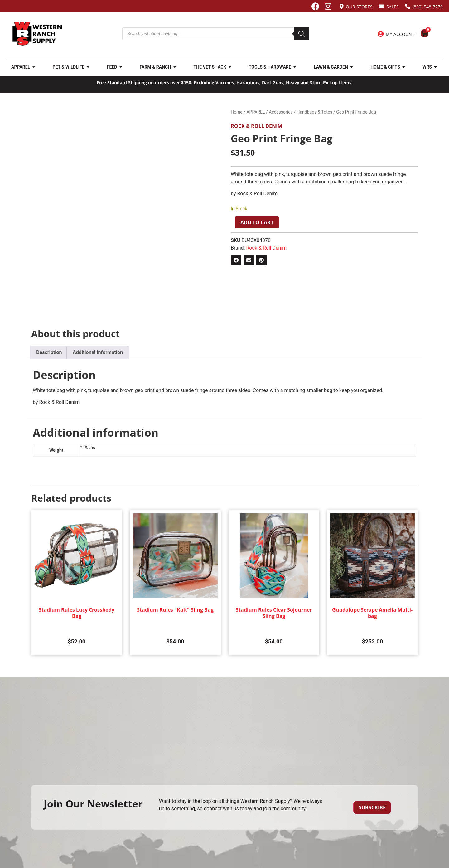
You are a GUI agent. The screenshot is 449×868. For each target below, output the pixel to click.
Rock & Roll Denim (256, 126)
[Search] (302, 34)
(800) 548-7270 (428, 7)
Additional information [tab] (98, 352)
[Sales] (381, 6)
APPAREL (256, 112)
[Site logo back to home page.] (37, 34)
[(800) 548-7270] (408, 6)
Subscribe (372, 807)
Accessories (281, 112)
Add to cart (257, 222)
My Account (400, 34)
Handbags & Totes (314, 112)
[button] (236, 260)
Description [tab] (49, 352)
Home (237, 112)
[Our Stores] (342, 6)
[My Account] (380, 34)
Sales (393, 7)
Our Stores (359, 7)
